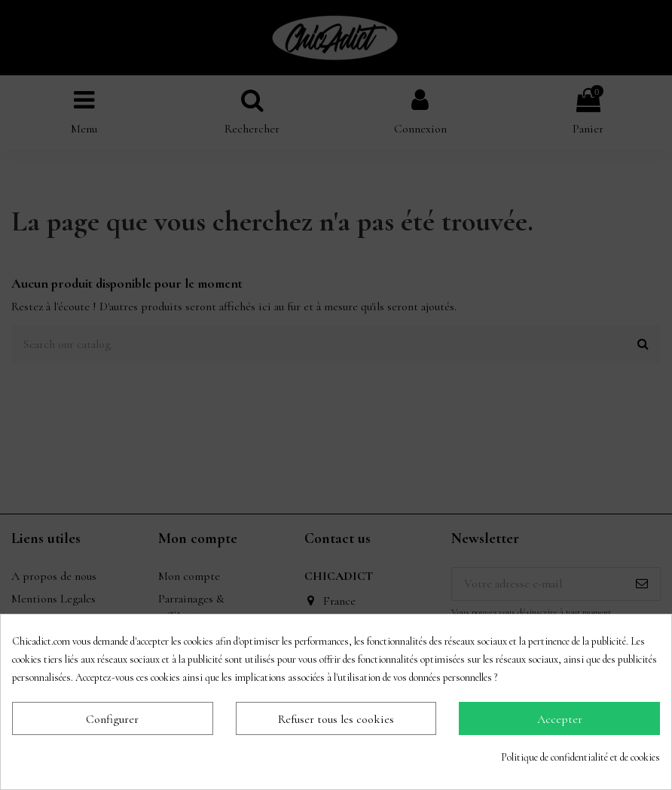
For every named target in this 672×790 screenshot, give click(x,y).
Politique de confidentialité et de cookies (580, 757)
